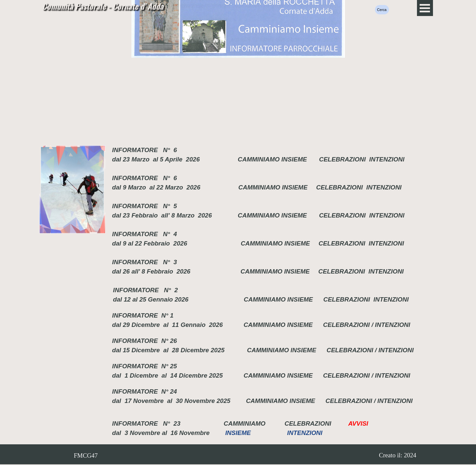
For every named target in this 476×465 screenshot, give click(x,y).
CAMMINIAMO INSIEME (272, 159)
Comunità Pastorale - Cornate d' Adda (103, 6)
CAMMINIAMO (247, 423)
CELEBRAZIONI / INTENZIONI (366, 325)
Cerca (382, 10)
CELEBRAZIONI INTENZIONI (362, 159)
